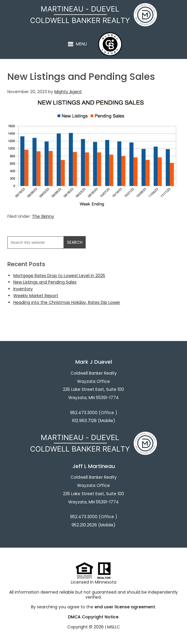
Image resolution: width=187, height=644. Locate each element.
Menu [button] (81, 44)
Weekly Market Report (36, 296)
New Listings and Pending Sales (45, 282)
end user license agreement (125, 607)
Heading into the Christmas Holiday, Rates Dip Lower (67, 302)
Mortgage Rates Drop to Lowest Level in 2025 (59, 276)
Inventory (23, 289)
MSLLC (114, 627)
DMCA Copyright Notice (93, 617)
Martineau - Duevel (103, 6)
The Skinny (43, 216)
